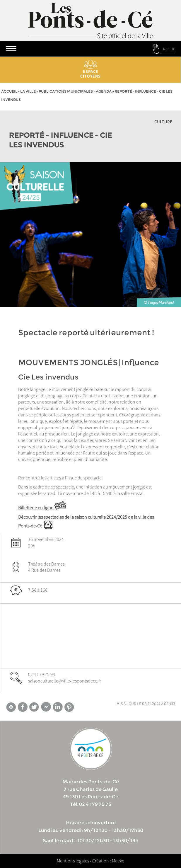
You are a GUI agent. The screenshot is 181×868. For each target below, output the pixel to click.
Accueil (9, 91)
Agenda (104, 91)
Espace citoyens (90, 69)
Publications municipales (66, 91)
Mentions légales (73, 861)
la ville (28, 91)
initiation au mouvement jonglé (114, 487)
